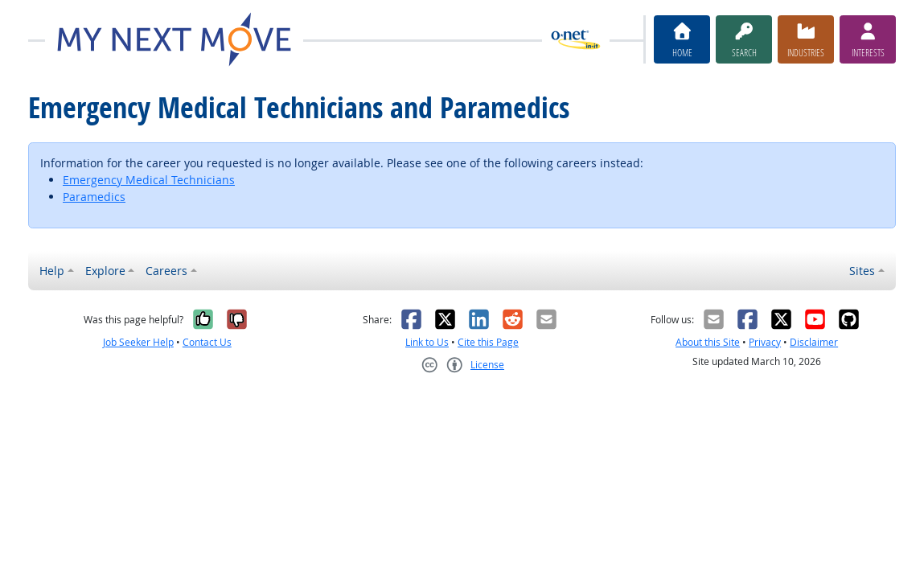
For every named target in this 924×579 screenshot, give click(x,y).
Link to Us (427, 342)
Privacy (765, 342)
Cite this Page (488, 342)
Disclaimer (814, 342)
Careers (166, 271)
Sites (862, 271)
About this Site (708, 342)
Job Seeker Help (138, 342)
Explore (105, 271)
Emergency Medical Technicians (149, 180)
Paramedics (94, 197)
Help (52, 271)
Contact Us (207, 342)
